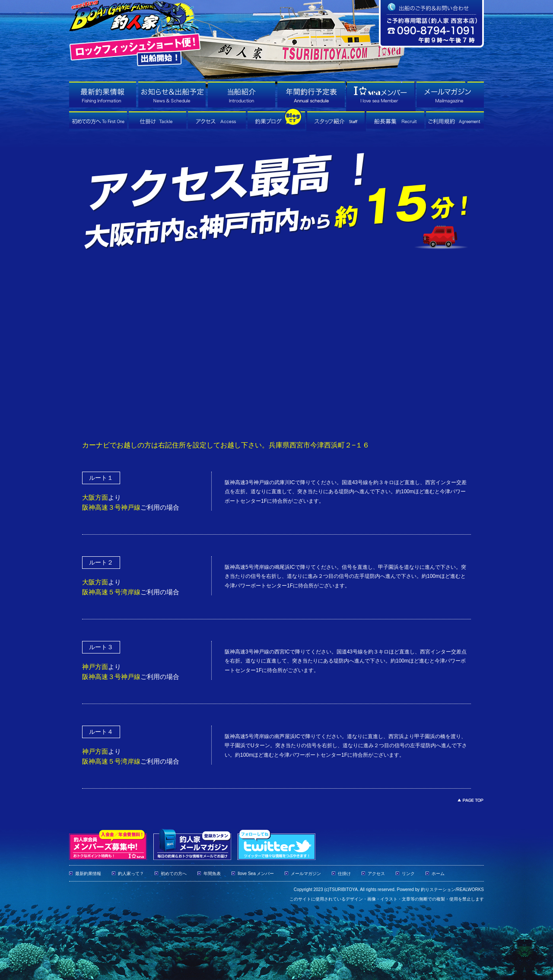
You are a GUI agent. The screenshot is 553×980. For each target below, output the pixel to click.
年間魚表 (212, 874)
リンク (408, 874)
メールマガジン (306, 874)
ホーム (438, 874)
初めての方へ (174, 874)
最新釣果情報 (88, 874)
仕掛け (344, 874)
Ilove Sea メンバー (256, 874)
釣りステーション (438, 890)
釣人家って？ (131, 874)
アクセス (376, 874)
